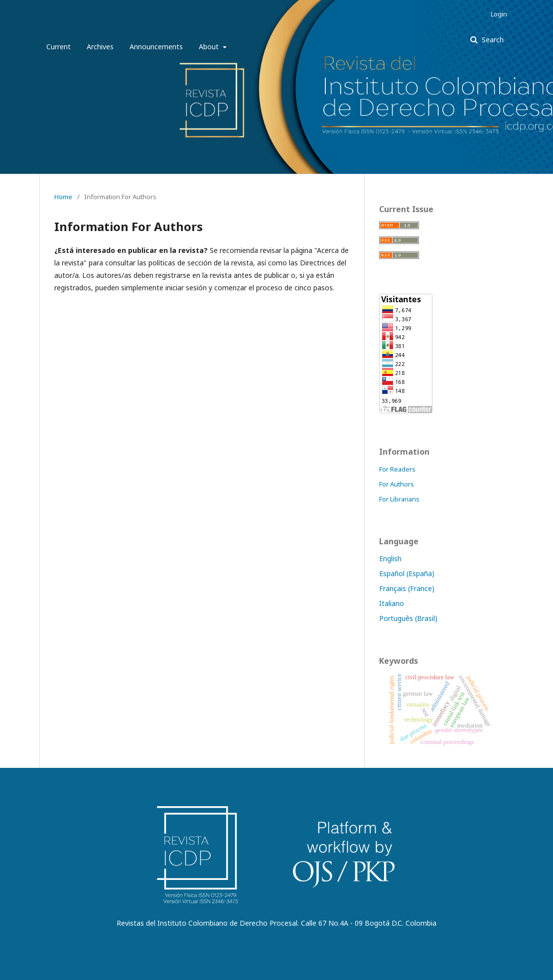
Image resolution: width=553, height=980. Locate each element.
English (390, 558)
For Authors (397, 484)
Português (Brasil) (408, 618)
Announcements (156, 47)
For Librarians (399, 499)
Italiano (392, 603)
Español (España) (407, 573)
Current (59, 47)
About (210, 47)
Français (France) (407, 588)
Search (492, 40)
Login (499, 14)
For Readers (397, 469)
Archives (100, 47)
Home (63, 197)
